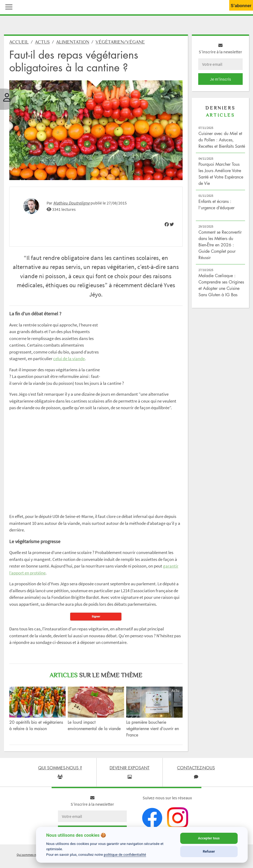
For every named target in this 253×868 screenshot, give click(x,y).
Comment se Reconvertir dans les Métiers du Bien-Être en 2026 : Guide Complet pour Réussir (220, 245)
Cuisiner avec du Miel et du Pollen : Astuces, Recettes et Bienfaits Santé (222, 140)
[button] (8, 6)
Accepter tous (209, 838)
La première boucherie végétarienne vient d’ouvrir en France (153, 729)
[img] (167, 224)
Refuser (209, 851)
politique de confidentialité (125, 854)
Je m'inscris (220, 79)
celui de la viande (69, 359)
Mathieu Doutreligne (71, 203)
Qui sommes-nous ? (30, 855)
